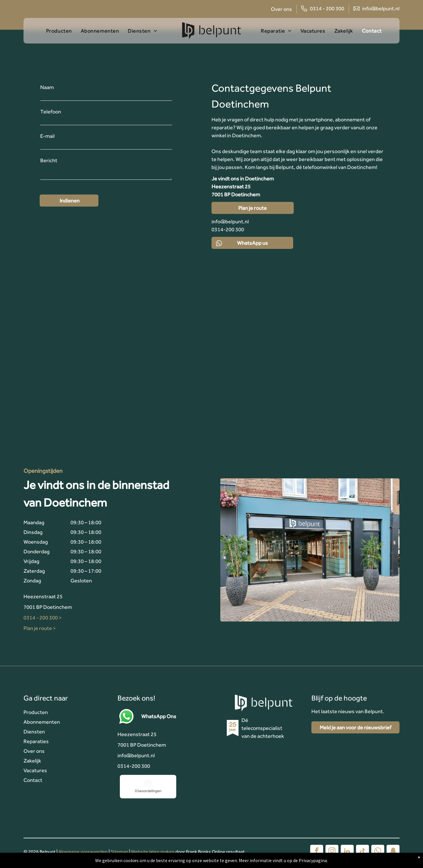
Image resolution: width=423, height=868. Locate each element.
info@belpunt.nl (381, 8)
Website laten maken (153, 852)
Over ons (281, 9)
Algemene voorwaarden (83, 852)
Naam (47, 87)
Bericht (49, 160)
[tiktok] (362, 852)
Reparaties (36, 741)
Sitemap (119, 852)
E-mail (47, 136)
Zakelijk (32, 761)
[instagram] (332, 852)
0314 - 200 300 (327, 8)
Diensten (34, 732)
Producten (36, 712)
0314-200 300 (134, 766)
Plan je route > (40, 628)
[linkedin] (347, 852)
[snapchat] (393, 852)
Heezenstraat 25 (43, 596)
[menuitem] (63, 31)
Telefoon (51, 112)
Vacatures (35, 770)
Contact (33, 780)
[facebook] (317, 852)
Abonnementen (42, 722)
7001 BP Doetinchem (48, 607)
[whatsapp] (378, 852)
